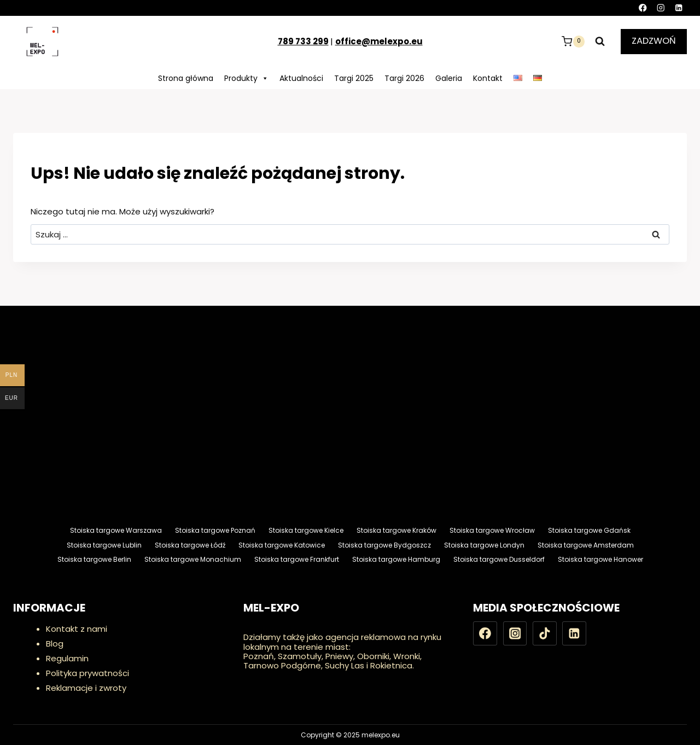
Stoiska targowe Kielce (306, 530)
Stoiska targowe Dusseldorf (499, 559)
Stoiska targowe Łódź (190, 545)
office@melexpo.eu (379, 41)
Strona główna (186, 78)
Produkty (246, 78)
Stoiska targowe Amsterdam (586, 545)
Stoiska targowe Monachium (193, 559)
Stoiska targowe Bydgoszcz (384, 545)
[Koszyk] (573, 42)
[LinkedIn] (679, 8)
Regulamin (67, 658)
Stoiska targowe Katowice (282, 545)
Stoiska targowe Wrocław (492, 530)
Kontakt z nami (77, 629)
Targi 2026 (404, 78)
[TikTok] (545, 633)
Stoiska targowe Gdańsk (589, 530)
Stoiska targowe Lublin (104, 545)
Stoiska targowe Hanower (600, 559)
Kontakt (488, 78)
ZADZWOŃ (654, 41)
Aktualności (301, 78)
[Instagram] (661, 8)
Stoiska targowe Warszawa (116, 530)
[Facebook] (643, 8)
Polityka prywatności (87, 673)
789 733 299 (303, 41)
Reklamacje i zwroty (86, 688)
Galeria (449, 78)
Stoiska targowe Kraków (396, 530)
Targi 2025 (354, 78)
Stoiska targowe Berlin (94, 559)
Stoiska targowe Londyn (484, 545)
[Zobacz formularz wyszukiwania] (600, 42)
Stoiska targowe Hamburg (396, 559)
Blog (55, 644)
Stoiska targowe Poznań (215, 530)
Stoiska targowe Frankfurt (297, 559)
